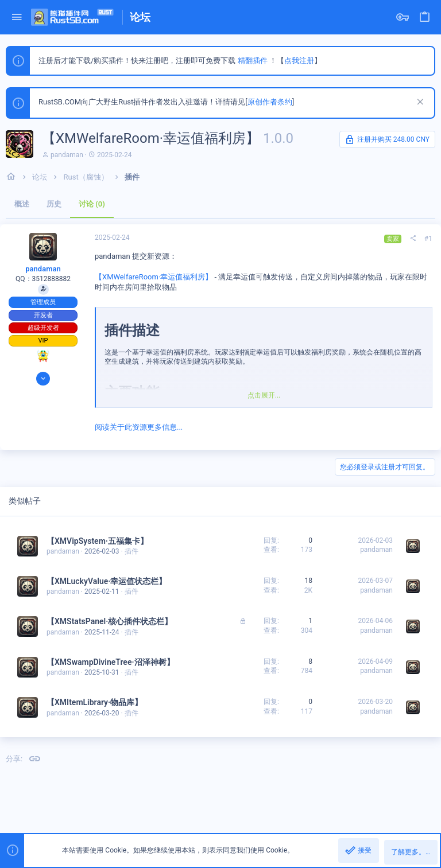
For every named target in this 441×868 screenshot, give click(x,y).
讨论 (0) (92, 204)
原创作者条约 (270, 102)
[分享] (413, 239)
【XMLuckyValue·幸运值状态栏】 (107, 581)
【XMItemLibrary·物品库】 (94, 702)
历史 (54, 204)
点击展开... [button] (264, 395)
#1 (428, 239)
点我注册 (299, 61)
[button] (17, 17)
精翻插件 (253, 61)
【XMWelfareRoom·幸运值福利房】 (154, 277)
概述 (22, 204)
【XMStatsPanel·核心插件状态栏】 (109, 621)
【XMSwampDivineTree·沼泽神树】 (111, 662)
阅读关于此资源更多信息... (139, 427)
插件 (131, 551)
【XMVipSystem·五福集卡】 (97, 541)
